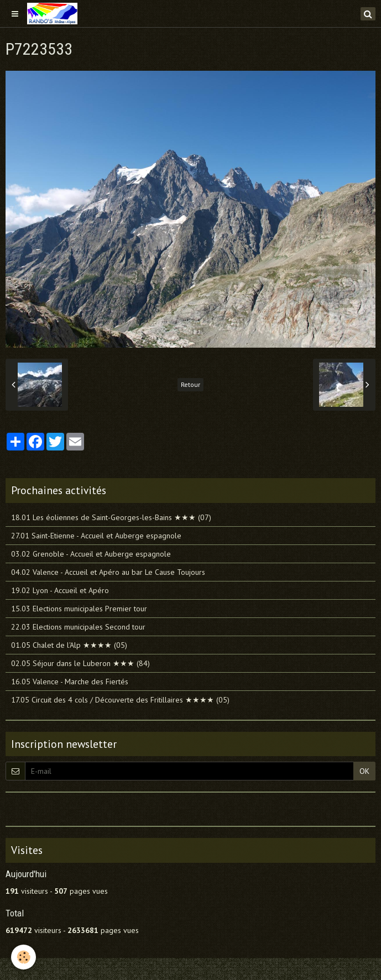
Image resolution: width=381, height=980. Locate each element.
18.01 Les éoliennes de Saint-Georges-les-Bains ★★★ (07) (111, 517)
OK (364, 771)
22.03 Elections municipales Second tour (78, 627)
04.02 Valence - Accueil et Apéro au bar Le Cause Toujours (108, 572)
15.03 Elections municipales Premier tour (79, 609)
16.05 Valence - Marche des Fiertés (70, 682)
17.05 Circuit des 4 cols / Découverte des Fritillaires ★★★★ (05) (120, 700)
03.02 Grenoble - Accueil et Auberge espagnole (91, 554)
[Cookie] (24, 957)
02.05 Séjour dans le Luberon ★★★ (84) (80, 663)
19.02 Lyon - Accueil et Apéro (60, 590)
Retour (190, 384)
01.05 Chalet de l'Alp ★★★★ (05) (69, 645)
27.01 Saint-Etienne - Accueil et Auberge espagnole (96, 536)
